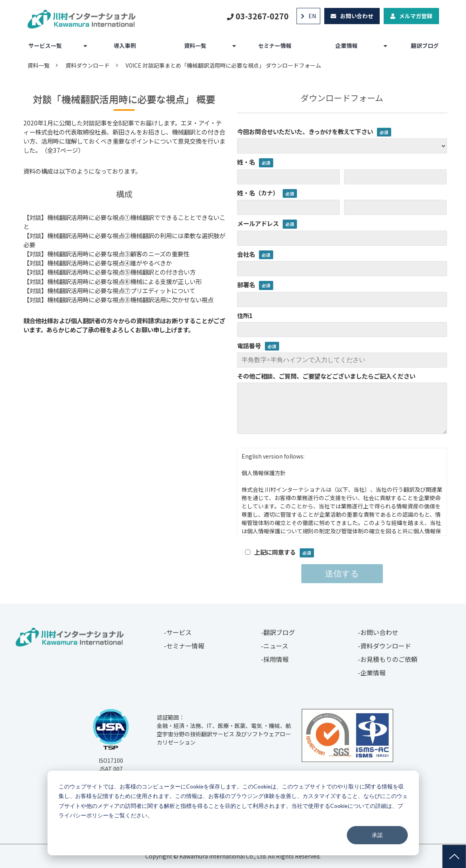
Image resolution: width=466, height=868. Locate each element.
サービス (179, 632)
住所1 (245, 315)
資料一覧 (195, 45)
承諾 (377, 835)
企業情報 (346, 45)
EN (312, 16)
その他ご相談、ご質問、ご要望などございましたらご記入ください (326, 376)
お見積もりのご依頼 (389, 659)
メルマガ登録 (416, 16)
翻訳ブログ (425, 45)
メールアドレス (258, 223)
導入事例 (125, 45)
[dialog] (233, 813)
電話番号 (249, 345)
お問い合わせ (357, 16)
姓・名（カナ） (258, 193)
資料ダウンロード (87, 65)
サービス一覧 (45, 45)
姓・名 (246, 162)
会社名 (246, 254)
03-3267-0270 (262, 16)
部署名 (246, 284)
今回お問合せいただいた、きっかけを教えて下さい (305, 131)
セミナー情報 (275, 45)
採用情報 (276, 659)
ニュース (276, 646)
